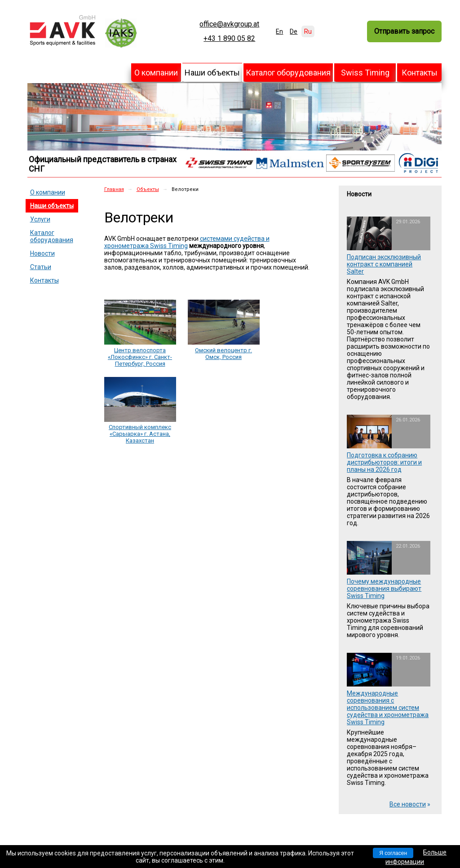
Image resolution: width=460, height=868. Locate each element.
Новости (42, 253)
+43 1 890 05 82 (229, 39)
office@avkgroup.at (229, 24)
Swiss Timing (365, 73)
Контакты (420, 73)
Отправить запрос (404, 31)
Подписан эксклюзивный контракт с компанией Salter (384, 264)
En (279, 31)
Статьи (41, 267)
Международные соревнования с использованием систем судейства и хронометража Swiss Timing (388, 708)
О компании (156, 73)
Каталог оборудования (288, 73)
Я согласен (393, 853)
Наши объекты (212, 73)
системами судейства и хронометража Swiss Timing (187, 242)
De (294, 31)
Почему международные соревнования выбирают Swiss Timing (384, 589)
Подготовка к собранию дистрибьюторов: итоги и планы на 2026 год (384, 462)
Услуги (40, 219)
